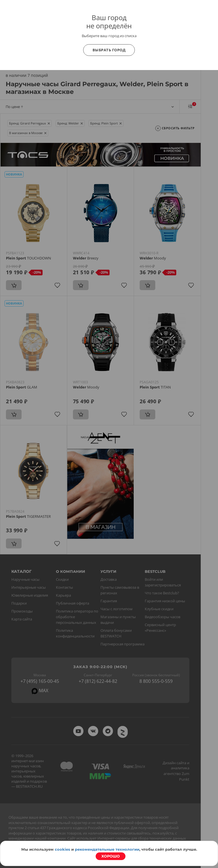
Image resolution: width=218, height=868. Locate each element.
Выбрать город (109, 50)
